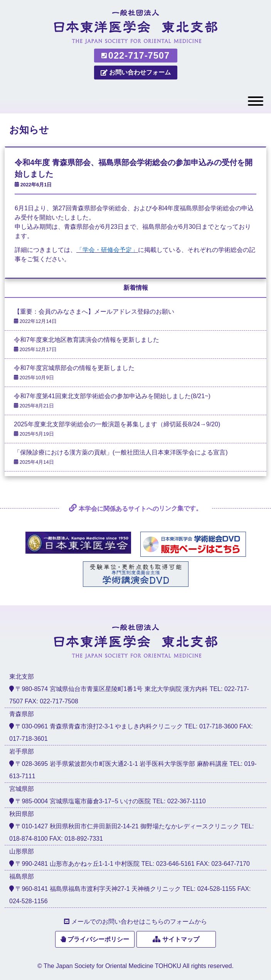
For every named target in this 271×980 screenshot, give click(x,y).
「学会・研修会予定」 (107, 250)
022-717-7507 (135, 56)
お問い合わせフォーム (136, 72)
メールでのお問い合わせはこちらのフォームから (139, 922)
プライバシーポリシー (98, 939)
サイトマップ (181, 939)
